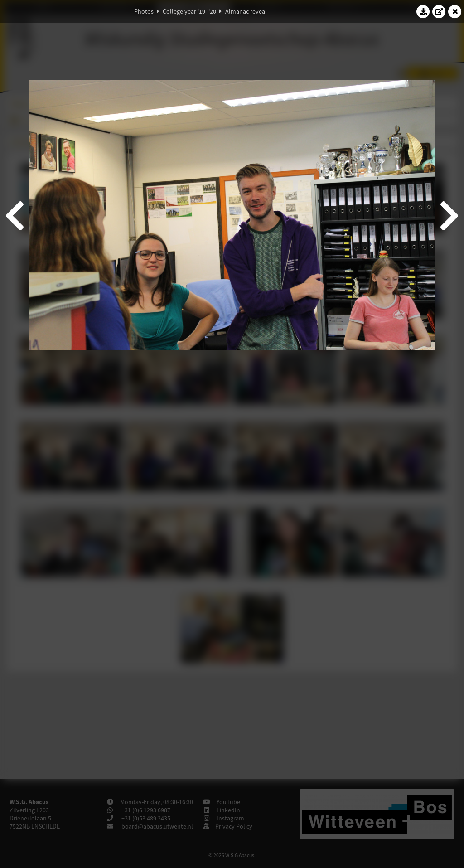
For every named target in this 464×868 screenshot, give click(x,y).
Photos (144, 11)
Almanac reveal (246, 11)
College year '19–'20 (189, 11)
